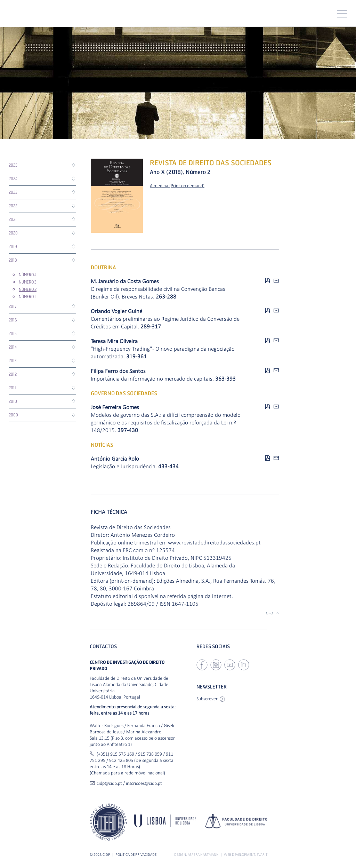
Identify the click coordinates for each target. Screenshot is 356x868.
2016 (13, 320)
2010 (13, 401)
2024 (13, 179)
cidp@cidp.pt (109, 783)
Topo (272, 613)
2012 (13, 374)
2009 (13, 415)
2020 (13, 233)
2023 (13, 192)
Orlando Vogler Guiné (116, 311)
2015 (13, 333)
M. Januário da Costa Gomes (125, 281)
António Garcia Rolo (115, 459)
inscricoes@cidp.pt (144, 783)
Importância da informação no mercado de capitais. (163, 379)
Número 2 (28, 289)
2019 (13, 246)
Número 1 (27, 297)
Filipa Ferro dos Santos (118, 371)
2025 (13, 165)
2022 (13, 206)
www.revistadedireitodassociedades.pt (214, 543)
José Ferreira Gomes (115, 407)
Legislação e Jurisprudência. (135, 466)
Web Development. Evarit (246, 855)
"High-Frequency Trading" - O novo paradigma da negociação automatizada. (163, 353)
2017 (13, 306)
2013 (13, 361)
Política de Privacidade (136, 855)
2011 (12, 388)
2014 (13, 347)
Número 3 (28, 282)
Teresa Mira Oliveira (114, 341)
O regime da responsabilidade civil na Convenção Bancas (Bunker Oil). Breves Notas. (158, 293)
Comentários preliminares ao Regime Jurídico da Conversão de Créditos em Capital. (165, 323)
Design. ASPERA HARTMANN (196, 855)
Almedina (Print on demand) (177, 186)
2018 (13, 260)
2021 (13, 219)
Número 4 (28, 275)
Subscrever (211, 699)
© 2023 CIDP (100, 855)
